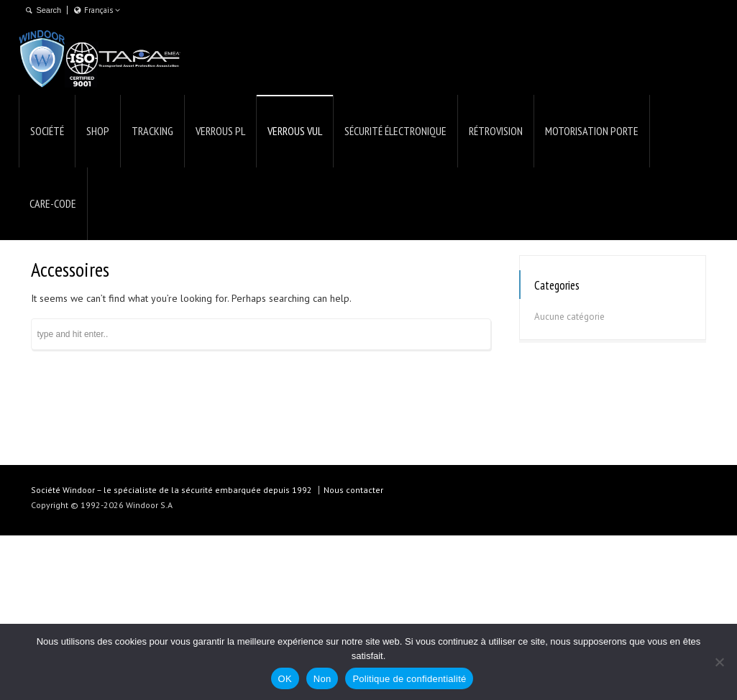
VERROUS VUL (295, 131)
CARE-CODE (53, 203)
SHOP (98, 131)
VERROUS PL (220, 131)
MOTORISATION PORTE (592, 131)
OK (285, 679)
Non (322, 679)
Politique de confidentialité (409, 679)
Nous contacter (353, 490)
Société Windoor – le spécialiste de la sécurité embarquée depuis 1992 (171, 490)
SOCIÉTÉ (47, 131)
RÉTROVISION (496, 131)
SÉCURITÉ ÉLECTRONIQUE (395, 131)
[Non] (719, 662)
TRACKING (152, 131)
